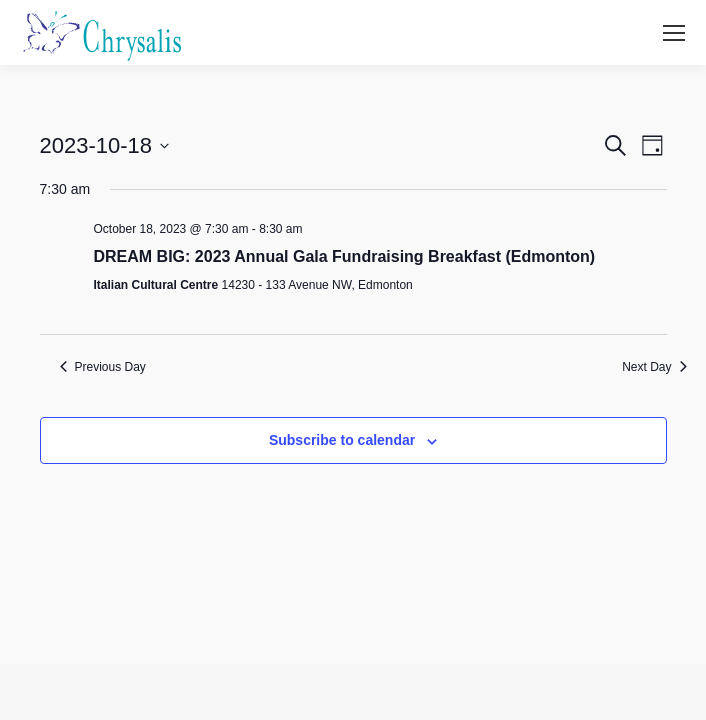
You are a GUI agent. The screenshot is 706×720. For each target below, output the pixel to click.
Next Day (654, 367)
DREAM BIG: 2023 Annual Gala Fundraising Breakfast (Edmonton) (345, 256)
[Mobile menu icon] (674, 33)
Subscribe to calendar (342, 440)
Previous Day (103, 367)
